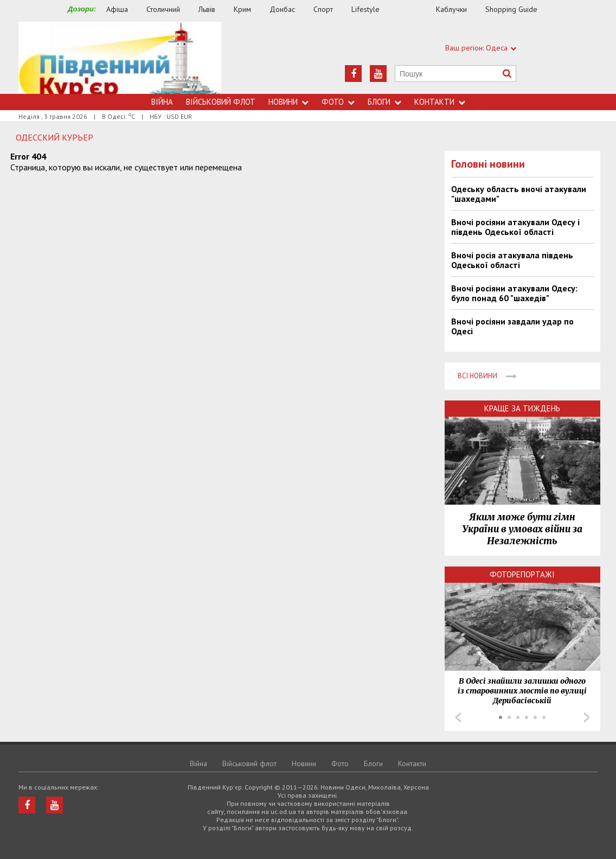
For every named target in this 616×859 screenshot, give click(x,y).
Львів (207, 9)
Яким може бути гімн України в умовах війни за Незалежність (522, 529)
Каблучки (451, 9)
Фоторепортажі (522, 574)
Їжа (413, 9)
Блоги (384, 102)
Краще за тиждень (522, 408)
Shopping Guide (511, 9)
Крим (242, 9)
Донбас (282, 9)
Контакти (440, 102)
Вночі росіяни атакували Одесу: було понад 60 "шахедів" (514, 293)
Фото (338, 102)
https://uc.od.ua (120, 58)
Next (587, 717)
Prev (458, 717)
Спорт (323, 9)
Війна (162, 102)
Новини (288, 102)
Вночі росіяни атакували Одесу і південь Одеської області (515, 227)
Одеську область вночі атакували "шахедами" (519, 194)
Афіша (117, 9)
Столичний (163, 9)
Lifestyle (365, 9)
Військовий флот (221, 102)
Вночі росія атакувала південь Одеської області (512, 260)
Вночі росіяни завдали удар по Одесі (512, 326)
